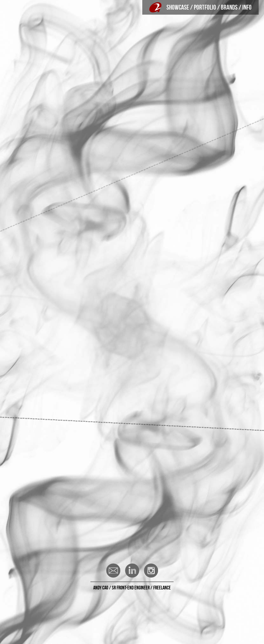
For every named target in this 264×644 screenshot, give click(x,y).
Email (113, 571)
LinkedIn (132, 571)
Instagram (151, 571)
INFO (247, 7)
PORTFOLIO (205, 7)
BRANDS (229, 7)
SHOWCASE (178, 7)
